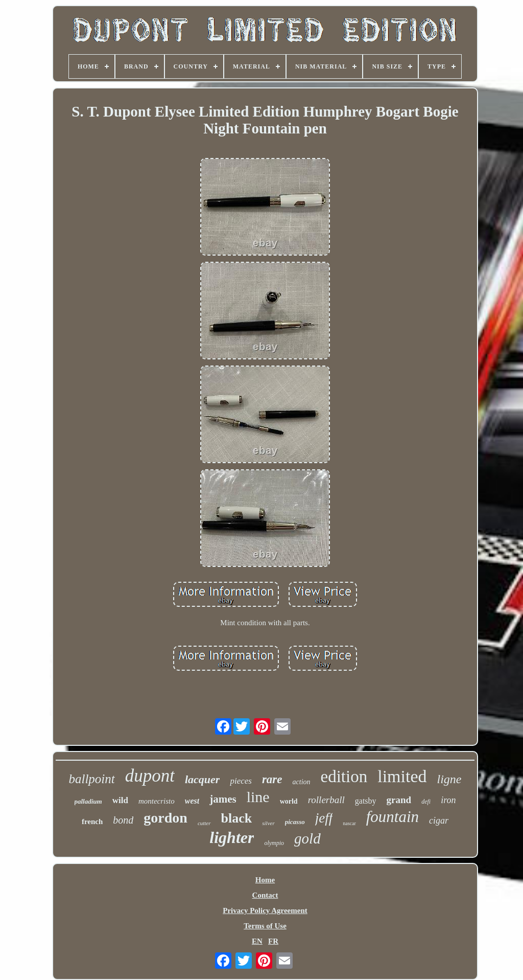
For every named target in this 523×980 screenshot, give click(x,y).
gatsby (366, 801)
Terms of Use (265, 926)
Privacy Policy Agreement (265, 910)
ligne (449, 779)
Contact (265, 895)
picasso (295, 822)
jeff (324, 818)
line (258, 797)
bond (123, 820)
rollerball (326, 800)
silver (268, 823)
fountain (393, 817)
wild (120, 800)
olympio (274, 843)
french (92, 822)
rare (272, 779)
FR (273, 941)
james (223, 799)
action (302, 782)
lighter (232, 837)
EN (257, 941)
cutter (204, 823)
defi (426, 802)
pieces (241, 781)
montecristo (157, 801)
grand (399, 800)
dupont (150, 776)
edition (344, 777)
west (192, 801)
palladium (88, 801)
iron (448, 800)
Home (265, 880)
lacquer (202, 779)
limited (402, 776)
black (237, 818)
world (289, 801)
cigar (439, 821)
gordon (165, 818)
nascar (349, 823)
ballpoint (91, 779)
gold (307, 838)
